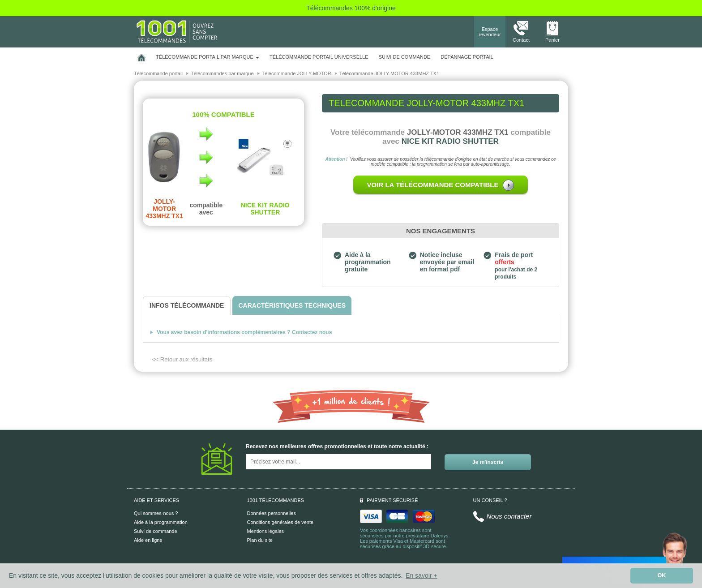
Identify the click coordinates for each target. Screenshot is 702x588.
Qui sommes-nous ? (156, 513)
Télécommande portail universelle (319, 57)
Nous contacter (509, 516)
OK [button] (662, 575)
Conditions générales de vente (280, 522)
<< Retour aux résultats (182, 359)
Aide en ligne (148, 540)
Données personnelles (272, 513)
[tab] (187, 306)
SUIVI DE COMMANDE (405, 57)
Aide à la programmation (161, 522)
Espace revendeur (490, 32)
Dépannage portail (467, 57)
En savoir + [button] (421, 575)
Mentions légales (266, 531)
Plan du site (260, 540)
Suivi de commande (156, 531)
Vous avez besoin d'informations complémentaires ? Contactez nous (244, 332)
